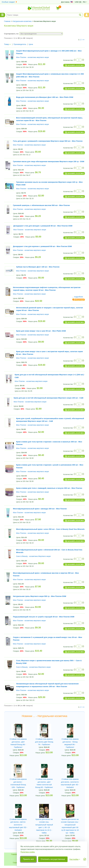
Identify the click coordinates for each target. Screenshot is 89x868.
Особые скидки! (9, 2)
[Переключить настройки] (75, 859)
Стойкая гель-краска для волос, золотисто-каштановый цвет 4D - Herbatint (70, 783)
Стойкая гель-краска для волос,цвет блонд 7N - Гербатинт (44, 742)
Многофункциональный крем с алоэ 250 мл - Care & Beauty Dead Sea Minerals (50, 529)
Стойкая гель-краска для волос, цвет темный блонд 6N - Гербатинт (18, 743)
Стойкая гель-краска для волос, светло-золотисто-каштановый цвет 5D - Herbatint (18, 825)
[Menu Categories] (3, 15)
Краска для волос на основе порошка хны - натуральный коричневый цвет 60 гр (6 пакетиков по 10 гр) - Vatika (70, 826)
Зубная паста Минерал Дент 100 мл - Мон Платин (38, 267)
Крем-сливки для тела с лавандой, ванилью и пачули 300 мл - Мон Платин (49, 488)
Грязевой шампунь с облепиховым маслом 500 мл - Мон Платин (41, 205)
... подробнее (78, 297)
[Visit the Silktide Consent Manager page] (85, 859)
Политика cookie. (28, 852)
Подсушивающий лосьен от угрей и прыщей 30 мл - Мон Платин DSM (44, 617)
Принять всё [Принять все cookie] (28, 859)
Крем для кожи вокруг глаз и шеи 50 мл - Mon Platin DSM (41, 331)
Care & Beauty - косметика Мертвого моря (33, 556)
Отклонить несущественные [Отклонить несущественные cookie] (53, 859)
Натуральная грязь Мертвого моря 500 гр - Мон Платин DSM (40, 596)
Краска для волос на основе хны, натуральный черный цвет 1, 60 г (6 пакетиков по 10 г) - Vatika (44, 826)
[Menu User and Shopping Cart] (86, 15)
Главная (14, 854)
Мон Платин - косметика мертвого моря (32, 57)
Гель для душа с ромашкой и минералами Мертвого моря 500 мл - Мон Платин (48, 141)
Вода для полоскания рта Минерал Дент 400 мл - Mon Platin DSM (45, 97)
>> (83, 40)
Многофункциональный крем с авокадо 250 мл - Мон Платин (40, 509)
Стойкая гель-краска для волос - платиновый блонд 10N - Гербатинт (18, 783)
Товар (7, 44)
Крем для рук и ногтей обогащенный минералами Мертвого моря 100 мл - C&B (48, 398)
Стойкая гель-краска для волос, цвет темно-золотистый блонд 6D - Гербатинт (44, 783)
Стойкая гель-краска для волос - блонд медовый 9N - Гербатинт (70, 743)
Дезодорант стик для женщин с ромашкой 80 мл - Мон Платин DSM (43, 226)
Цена (31, 44)
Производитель (20, 44)
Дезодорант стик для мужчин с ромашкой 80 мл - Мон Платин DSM (42, 246)
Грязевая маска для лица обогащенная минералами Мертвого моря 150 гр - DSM (49, 161)
